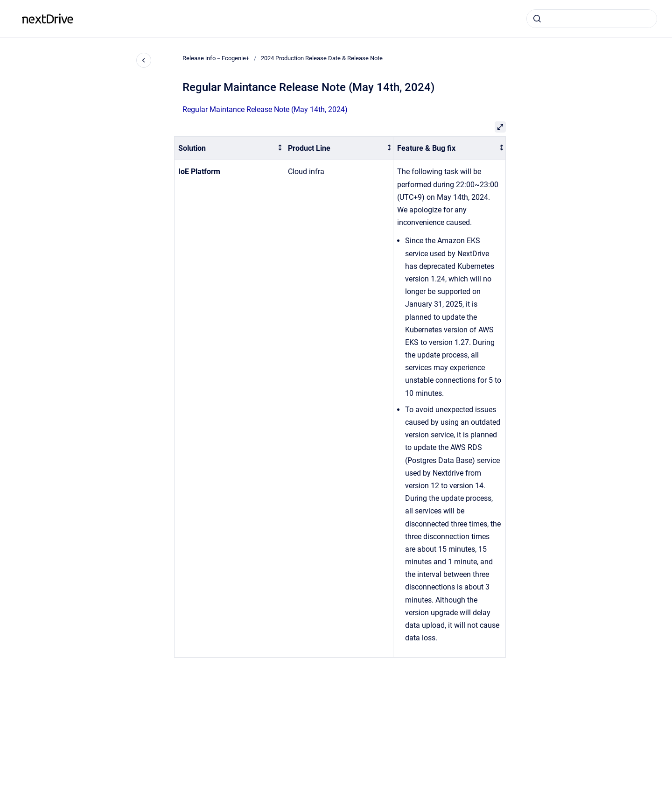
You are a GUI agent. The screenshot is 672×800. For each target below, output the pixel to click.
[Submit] (537, 19)
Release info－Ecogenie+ (129, 18)
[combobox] (592, 19)
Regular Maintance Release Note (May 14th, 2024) (265, 109)
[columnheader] (229, 148)
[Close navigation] (144, 60)
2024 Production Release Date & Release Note (322, 58)
